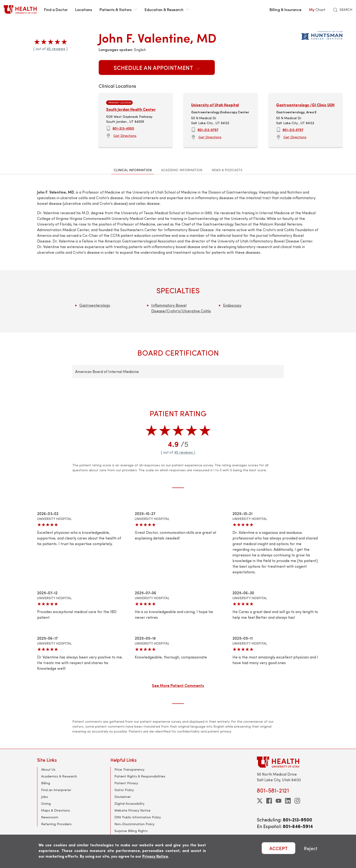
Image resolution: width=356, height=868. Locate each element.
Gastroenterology (95, 305)
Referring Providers (56, 824)
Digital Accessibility (129, 803)
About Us (48, 769)
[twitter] (260, 801)
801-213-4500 (123, 128)
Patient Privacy (126, 783)
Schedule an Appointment (157, 67)
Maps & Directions (56, 810)
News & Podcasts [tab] (227, 170)
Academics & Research (59, 776)
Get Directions (125, 136)
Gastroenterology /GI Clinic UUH (305, 105)
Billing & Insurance (286, 9)
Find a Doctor (56, 9)
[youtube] (279, 801)
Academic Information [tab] (182, 170)
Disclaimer (123, 797)
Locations (84, 9)
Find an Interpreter (56, 790)
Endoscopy (232, 305)
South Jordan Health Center (131, 109)
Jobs (44, 797)
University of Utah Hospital (215, 105)
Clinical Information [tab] (133, 170)
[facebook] (269, 801)
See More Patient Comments (178, 685)
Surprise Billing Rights (131, 831)
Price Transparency (129, 769)
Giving (46, 803)
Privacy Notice (155, 856)
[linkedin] (288, 801)
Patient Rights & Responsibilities (140, 776)
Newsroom (50, 817)
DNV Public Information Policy (138, 817)
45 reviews (56, 49)
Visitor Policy (124, 790)
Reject (311, 848)
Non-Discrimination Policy (134, 824)
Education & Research (167, 9)
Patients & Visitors (118, 9)
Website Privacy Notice (132, 810)
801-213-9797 (208, 130)
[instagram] (297, 801)
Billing (46, 783)
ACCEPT (279, 848)
